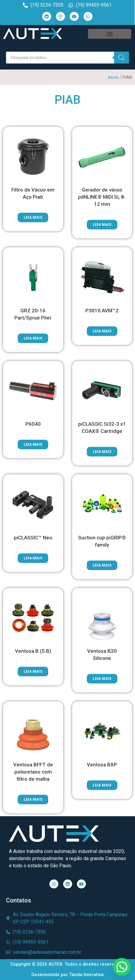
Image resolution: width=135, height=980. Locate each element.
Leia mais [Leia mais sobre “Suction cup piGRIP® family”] (102, 565)
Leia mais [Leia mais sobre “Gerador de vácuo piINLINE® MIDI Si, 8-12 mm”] (102, 225)
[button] (110, 34)
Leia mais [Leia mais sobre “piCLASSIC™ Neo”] (33, 558)
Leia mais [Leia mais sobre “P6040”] (33, 445)
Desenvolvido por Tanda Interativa (67, 975)
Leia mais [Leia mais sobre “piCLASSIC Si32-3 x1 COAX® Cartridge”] (102, 452)
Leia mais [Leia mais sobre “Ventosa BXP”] (102, 785)
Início (113, 77)
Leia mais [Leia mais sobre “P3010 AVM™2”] (102, 331)
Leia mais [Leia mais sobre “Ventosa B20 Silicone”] (102, 679)
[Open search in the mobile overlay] (67, 58)
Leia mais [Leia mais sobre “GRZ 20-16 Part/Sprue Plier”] (33, 338)
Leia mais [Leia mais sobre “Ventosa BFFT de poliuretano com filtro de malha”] (33, 800)
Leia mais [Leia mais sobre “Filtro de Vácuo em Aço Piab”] (33, 217)
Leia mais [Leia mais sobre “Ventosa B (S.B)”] (33, 672)
